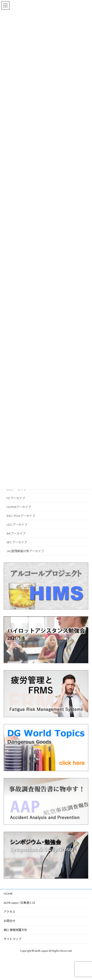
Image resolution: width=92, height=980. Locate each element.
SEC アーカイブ (17, 542)
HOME (8, 894)
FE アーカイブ (16, 498)
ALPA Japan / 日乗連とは (19, 903)
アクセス (9, 912)
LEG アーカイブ (17, 525)
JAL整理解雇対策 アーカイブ (25, 551)
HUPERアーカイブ (19, 507)
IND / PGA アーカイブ (21, 516)
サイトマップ (13, 939)
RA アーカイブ (16, 533)
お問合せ (10, 921)
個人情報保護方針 (15, 930)
